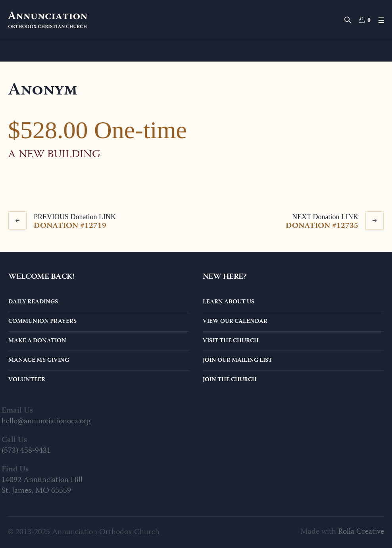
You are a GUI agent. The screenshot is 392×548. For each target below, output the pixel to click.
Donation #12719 (70, 226)
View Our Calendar (235, 322)
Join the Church (230, 380)
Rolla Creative (361, 532)
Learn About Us (229, 302)
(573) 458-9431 (26, 451)
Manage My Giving (39, 361)
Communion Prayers (42, 322)
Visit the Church (231, 341)
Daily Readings (33, 302)
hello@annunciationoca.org (46, 422)
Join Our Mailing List (237, 361)
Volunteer (27, 380)
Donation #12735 (322, 226)
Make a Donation (37, 341)
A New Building (54, 155)
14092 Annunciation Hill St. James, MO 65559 (42, 486)
